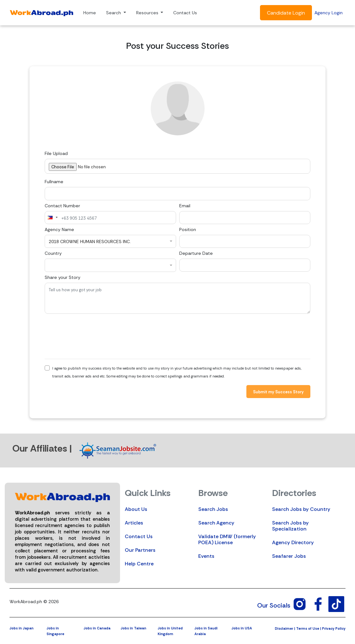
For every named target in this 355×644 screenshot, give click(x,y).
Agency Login (329, 13)
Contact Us (185, 13)
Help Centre (139, 564)
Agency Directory (293, 542)
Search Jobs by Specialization (290, 526)
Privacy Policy (334, 628)
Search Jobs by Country (301, 509)
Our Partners (140, 550)
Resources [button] (148, 13)
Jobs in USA (242, 628)
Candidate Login (286, 13)
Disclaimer (284, 628)
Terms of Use (308, 628)
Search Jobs (213, 509)
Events (206, 556)
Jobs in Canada (97, 628)
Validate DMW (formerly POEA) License (227, 539)
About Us (136, 509)
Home (90, 13)
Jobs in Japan (22, 628)
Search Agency (216, 523)
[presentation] (93, 336)
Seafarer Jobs (289, 556)
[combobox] (52, 218)
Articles (134, 523)
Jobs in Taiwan (133, 628)
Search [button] (114, 13)
